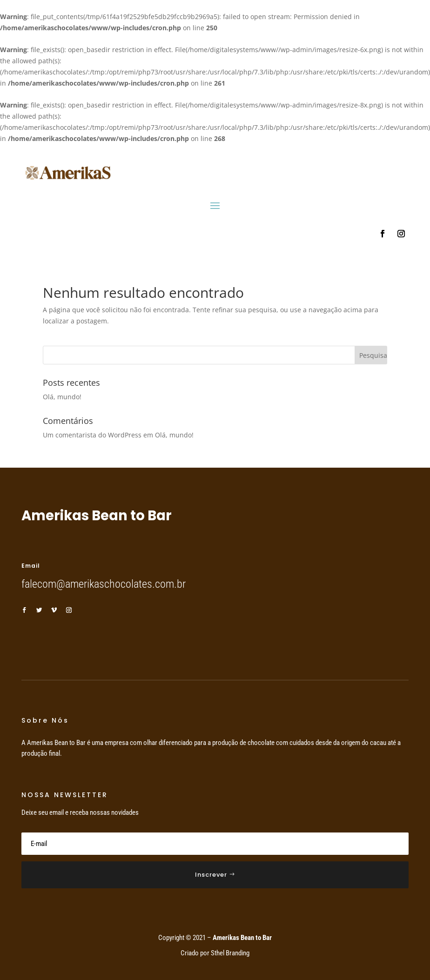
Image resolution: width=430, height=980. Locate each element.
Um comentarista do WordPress (92, 435)
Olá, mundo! (62, 397)
